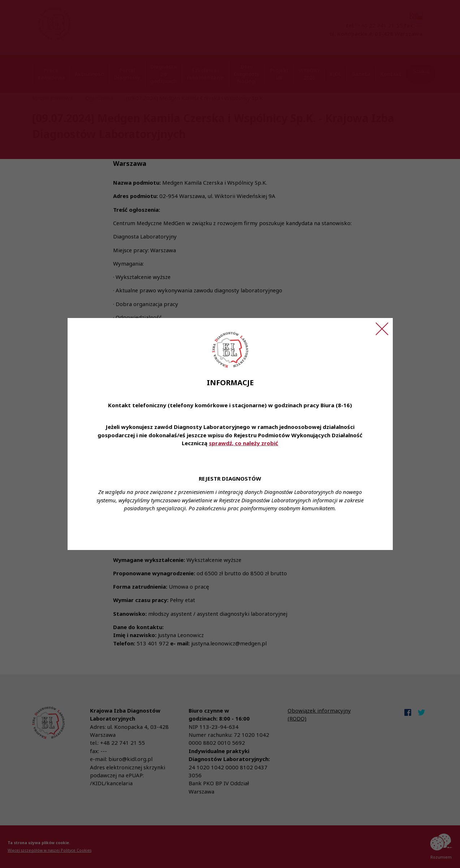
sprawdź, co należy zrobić (244, 443)
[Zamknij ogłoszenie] (382, 329)
